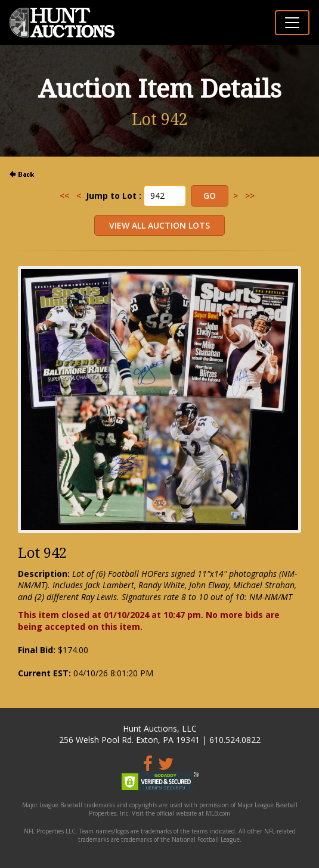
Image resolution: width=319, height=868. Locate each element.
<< (64, 196)
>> (250, 196)
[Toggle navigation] (292, 23)
